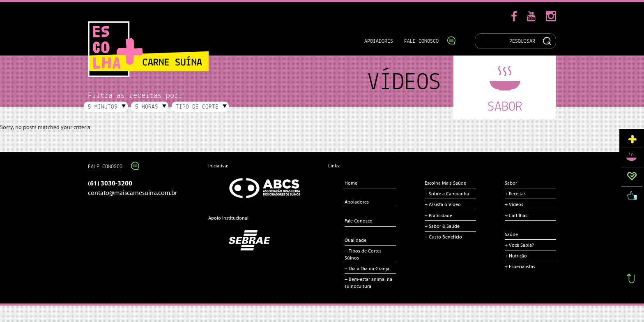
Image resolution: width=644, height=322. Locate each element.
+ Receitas (515, 194)
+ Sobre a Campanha (447, 194)
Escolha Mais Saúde (445, 183)
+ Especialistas (520, 266)
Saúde (511, 234)
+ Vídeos (514, 204)
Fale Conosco (426, 41)
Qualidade (355, 240)
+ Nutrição (516, 256)
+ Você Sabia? (519, 245)
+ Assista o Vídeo (443, 204)
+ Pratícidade (438, 215)
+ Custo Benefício (443, 237)
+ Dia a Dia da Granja (367, 269)
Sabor (511, 183)
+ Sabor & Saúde (442, 226)
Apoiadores (379, 41)
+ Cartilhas (516, 215)
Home (351, 183)
